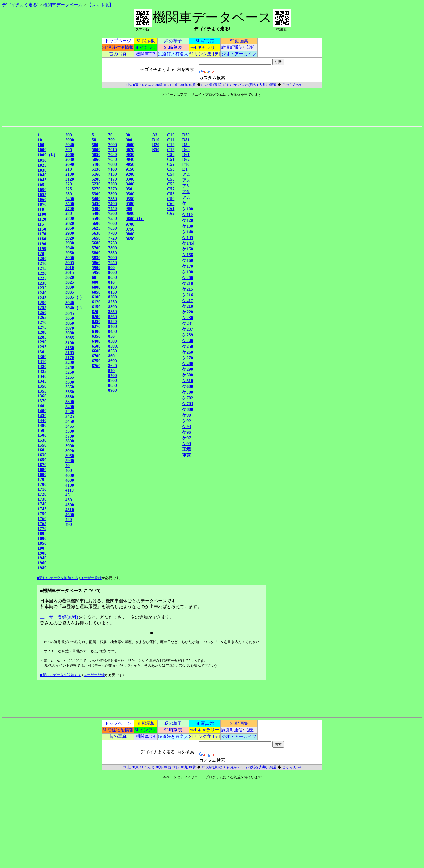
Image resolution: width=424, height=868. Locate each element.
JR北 (127, 85)
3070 (70, 328)
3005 (70, 263)
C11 (171, 140)
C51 (171, 159)
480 (69, 520)
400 (69, 470)
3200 (70, 362)
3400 (70, 407)
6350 (96, 336)
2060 (70, 155)
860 (111, 356)
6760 (96, 366)
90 (128, 135)
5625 (96, 228)
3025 (70, 282)
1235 (42, 288)
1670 (42, 465)
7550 (112, 218)
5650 (96, 238)
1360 (42, 396)
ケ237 (188, 329)
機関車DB (146, 54)
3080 (70, 333)
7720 (112, 238)
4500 (70, 505)
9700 (130, 224)
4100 (70, 485)
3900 (70, 446)
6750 (96, 361)
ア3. (186, 180)
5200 (96, 179)
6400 (96, 341)
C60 (171, 204)
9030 (130, 155)
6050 (96, 292)
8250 (112, 302)
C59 (171, 199)
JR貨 (192, 85)
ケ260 (188, 352)
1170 (42, 234)
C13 (171, 150)
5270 (96, 189)
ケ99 (186, 444)
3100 (70, 343)
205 (69, 150)
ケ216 (188, 295)
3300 (70, 382)
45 (67, 495)
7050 (112, 159)
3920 (70, 451)
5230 (96, 184)
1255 (42, 308)
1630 (42, 455)
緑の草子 (173, 41)
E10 (186, 164)
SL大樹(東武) (212, 85)
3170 (70, 357)
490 (69, 524)
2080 (70, 159)
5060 (96, 159)
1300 (42, 357)
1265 (42, 317)
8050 (112, 277)
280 (69, 213)
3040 (70, 303)
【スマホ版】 (100, 5)
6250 (96, 321)
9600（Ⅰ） (135, 219)
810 (111, 282)
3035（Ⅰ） (75, 297)
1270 (42, 322)
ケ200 (188, 278)
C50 (171, 155)
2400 (70, 199)
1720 (42, 494)
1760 (42, 519)
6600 (96, 351)
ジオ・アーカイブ (239, 54)
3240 (70, 367)
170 (41, 479)
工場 (186, 449)
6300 (96, 331)
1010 (42, 160)
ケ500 (188, 375)
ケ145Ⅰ (188, 243)
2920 (70, 238)
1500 (42, 435)
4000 (70, 475)
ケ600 (188, 386)
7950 (112, 263)
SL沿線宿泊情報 (118, 47)
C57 (171, 189)
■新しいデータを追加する (57, 578)
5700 (96, 248)
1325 (42, 371)
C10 (171, 135)
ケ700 (188, 392)
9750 (130, 229)
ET (185, 169)
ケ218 (188, 306)
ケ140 (188, 232)
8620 (112, 366)
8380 (112, 321)
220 (69, 184)
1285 (42, 337)
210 (69, 169)
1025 (42, 165)
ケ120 (188, 220)
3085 (70, 338)
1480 (42, 425)
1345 (42, 381)
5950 (96, 272)
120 (41, 254)
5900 (96, 267)
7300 (112, 194)
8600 (112, 361)
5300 (96, 194)
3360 (70, 392)
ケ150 (188, 249)
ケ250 (188, 346)
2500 (70, 204)
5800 (96, 253)
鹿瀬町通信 (232, 47)
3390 (70, 402)
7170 (112, 179)
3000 (70, 258)
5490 (96, 213)
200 (69, 135)
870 (111, 371)
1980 (42, 568)
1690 (42, 475)
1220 (42, 273)
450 (69, 500)
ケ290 (188, 369)
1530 (42, 440)
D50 (186, 135)
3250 (70, 372)
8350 (112, 312)
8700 (112, 375)
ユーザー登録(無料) (59, 617)
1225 (42, 278)
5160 (96, 174)
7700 (112, 233)
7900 (112, 258)
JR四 (176, 85)
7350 (112, 199)
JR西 (167, 85)
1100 (42, 214)
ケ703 (188, 404)
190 (41, 548)
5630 (96, 233)
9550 (130, 199)
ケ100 (188, 209)
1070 (42, 204)
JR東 (135, 85)
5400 (96, 199)
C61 (171, 209)
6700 (96, 356)
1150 (42, 229)
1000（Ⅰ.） (48, 155)
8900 (112, 390)
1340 (42, 376)
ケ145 (188, 237)
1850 (42, 543)
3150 (70, 348)
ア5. (186, 186)
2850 (70, 228)
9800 (130, 234)
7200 (112, 184)
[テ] (216, 54)
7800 (112, 248)
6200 (96, 317)
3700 (70, 436)
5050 (96, 155)
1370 (42, 401)
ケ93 (186, 426)
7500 (112, 213)
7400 (112, 204)
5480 (96, 209)
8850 (112, 385)
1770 (42, 529)
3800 (70, 441)
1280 (42, 332)
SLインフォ (146, 47)
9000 (130, 145)
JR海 (159, 85)
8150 (112, 292)
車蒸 (186, 455)
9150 (130, 169)
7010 (112, 150)
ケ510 (188, 381)
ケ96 (186, 432)
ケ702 (188, 398)
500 (95, 145)
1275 (42, 327)
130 (41, 352)
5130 (96, 169)
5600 (96, 223)
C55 (171, 179)
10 (40, 140)
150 (41, 430)
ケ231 (188, 323)
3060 (70, 323)
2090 (70, 164)
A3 (155, 135)
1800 (42, 538)
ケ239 (188, 335)
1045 (42, 180)
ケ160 (188, 260)
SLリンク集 (201, 54)
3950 (70, 456)
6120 (96, 302)
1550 (42, 445)
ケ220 (188, 312)
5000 (96, 150)
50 (94, 140)
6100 (96, 297)
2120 (70, 179)
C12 (171, 145)
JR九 (184, 85)
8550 (112, 351)
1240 (42, 293)
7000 (112, 145)
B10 (156, 140)
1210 (42, 263)
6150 (96, 307)
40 (67, 466)
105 (41, 185)
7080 (112, 164)
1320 (42, 366)
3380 (70, 397)
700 (111, 140)
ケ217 (188, 300)
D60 (186, 150)
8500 (112, 341)
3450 (70, 421)
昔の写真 (118, 54)
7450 (112, 209)
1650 (42, 460)
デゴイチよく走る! (20, 5)
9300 (130, 179)
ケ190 (188, 272)
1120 (42, 219)
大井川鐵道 (268, 85)
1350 (42, 386)
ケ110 (187, 215)
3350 (70, 387)
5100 (96, 164)
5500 (96, 218)
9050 (130, 164)
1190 (42, 244)
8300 (112, 307)
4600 (70, 515)
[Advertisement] (19, 214)
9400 (130, 184)
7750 (112, 243)
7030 (112, 155)
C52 (171, 164)
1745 (42, 509)
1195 (42, 249)
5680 (96, 243)
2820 (70, 223)
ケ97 (186, 438)
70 (110, 135)
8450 (112, 331)
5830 (96, 258)
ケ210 (188, 283)
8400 (112, 326)
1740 (42, 504)
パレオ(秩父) (248, 85)
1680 (42, 470)
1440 (42, 420)
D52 (186, 145)
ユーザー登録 (91, 578)
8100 (112, 287)
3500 (70, 431)
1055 (42, 195)
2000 (70, 140)
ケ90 (186, 415)
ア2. (186, 174)
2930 (70, 243)
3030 (70, 287)
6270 (96, 326)
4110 (69, 490)
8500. (113, 346)
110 (41, 209)
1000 (42, 150)
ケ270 (188, 358)
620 (95, 312)
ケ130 (188, 226)
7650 (112, 228)
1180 (42, 239)
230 (69, 194)
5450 (96, 204)
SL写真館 (205, 41)
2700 (70, 209)
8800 (112, 380)
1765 (42, 524)
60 (94, 277)
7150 (112, 174)
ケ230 (188, 318)
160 (41, 450)
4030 (70, 480)
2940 (70, 248)
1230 (42, 283)
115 (41, 224)
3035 (70, 292)
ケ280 (188, 363)
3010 (70, 267)
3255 (70, 377)
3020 (70, 277)
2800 (70, 218)
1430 (42, 416)
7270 (112, 189)
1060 (42, 200)
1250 (42, 303)
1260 (42, 312)
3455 (70, 426)
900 (129, 140)
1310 (42, 362)
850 (111, 336)
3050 (70, 318)
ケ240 (188, 341)
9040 (130, 159)
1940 (42, 558)
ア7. (186, 197)
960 (129, 209)
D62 (186, 159)
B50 (156, 150)
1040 (42, 175)
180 (41, 533)
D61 (186, 155)
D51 (186, 140)
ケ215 (188, 289)
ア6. (186, 192)
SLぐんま (147, 85)
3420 (70, 411)
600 (95, 282)
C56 (171, 184)
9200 (130, 174)
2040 (70, 145)
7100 (112, 169)
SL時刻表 (173, 47)
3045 (70, 313)
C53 (171, 169)
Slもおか (230, 85)
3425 (70, 416)
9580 (130, 204)
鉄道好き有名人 (173, 54)
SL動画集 (239, 41)
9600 (130, 213)
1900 (42, 553)
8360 (112, 317)
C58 (171, 194)
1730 (42, 499)
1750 (42, 514)
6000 (96, 287)
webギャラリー (205, 47)
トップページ (118, 41)
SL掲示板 (146, 41)
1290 (42, 342)
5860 (96, 263)
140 (41, 406)
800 (111, 267)
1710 (42, 489)
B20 (156, 145)
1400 (42, 411)
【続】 (251, 47)
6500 (96, 346)
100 (41, 145)
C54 (171, 174)
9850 (130, 239)
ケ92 (186, 421)
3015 (70, 272)
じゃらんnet (291, 85)
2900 (70, 233)
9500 (130, 194)
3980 (70, 461)
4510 (70, 510)
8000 (112, 272)
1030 (42, 170)
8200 (112, 297)
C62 (171, 213)
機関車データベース (63, 5)
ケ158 (188, 255)
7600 (112, 223)
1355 (42, 391)
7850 (112, 253)
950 (129, 189)
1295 (42, 347)
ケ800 (188, 409)
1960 (42, 563)
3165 (70, 353)
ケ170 (188, 266)
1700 (42, 484)
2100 (70, 174)
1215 (42, 268)
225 (69, 189)
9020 (130, 150)
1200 (42, 258)
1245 (42, 298)
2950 (70, 253)
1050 (42, 190)
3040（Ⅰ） (75, 308)
